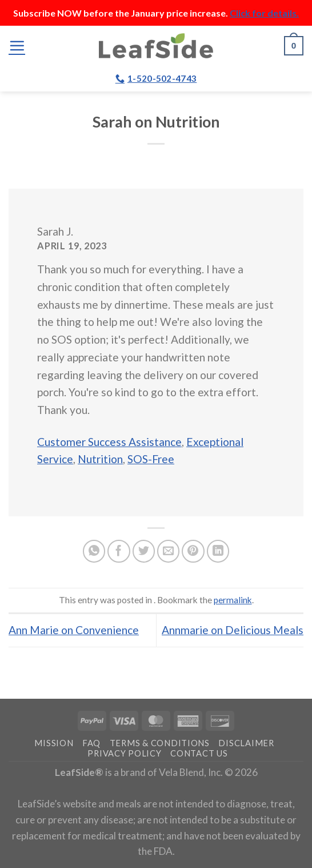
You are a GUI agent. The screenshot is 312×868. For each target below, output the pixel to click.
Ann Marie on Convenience (74, 630)
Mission (54, 743)
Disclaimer (246, 743)
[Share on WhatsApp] (94, 551)
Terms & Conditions (160, 743)
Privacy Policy (124, 753)
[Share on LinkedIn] (218, 551)
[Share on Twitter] (144, 551)
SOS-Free (151, 459)
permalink (233, 600)
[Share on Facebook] (119, 551)
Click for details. (264, 13)
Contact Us (199, 753)
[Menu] (17, 45)
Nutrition (100, 459)
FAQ (91, 743)
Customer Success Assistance (109, 442)
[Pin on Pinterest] (193, 551)
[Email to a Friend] (169, 551)
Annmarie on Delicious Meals (233, 630)
